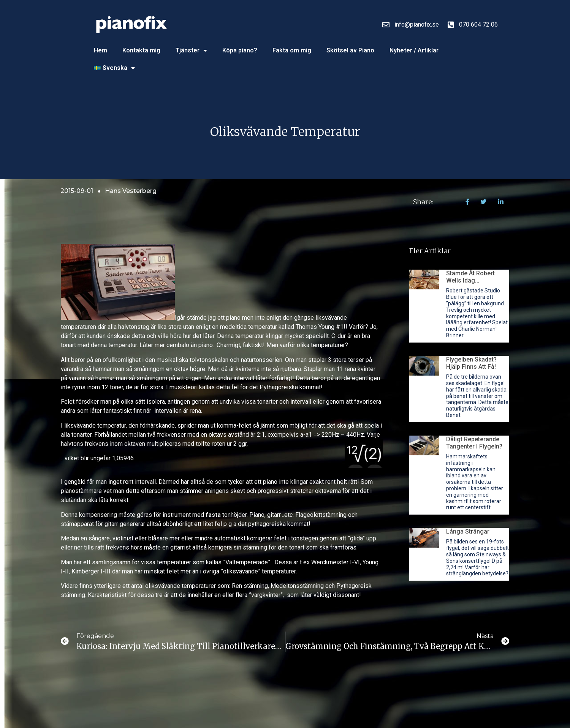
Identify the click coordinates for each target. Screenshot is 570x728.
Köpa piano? (240, 50)
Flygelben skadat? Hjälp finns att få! (471, 363)
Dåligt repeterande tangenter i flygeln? (474, 443)
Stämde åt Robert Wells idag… (470, 277)
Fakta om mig (292, 50)
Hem (101, 50)
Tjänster (191, 51)
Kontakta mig (141, 50)
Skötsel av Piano (350, 50)
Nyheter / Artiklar (414, 50)
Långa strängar (468, 531)
